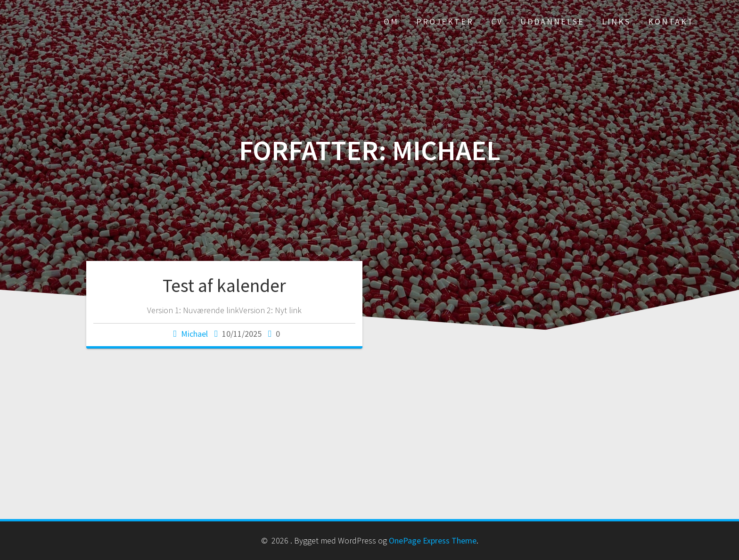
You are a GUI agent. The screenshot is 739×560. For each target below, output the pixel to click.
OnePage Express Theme (433, 540)
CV (497, 21)
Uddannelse (552, 21)
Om (391, 21)
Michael (194, 334)
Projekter (445, 21)
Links (616, 21)
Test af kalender (224, 285)
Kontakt (671, 21)
